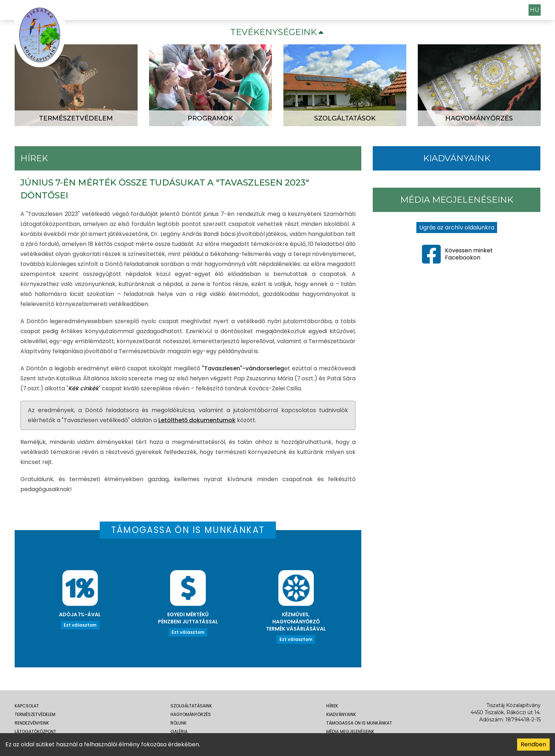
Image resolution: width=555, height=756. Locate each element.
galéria (179, 732)
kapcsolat (27, 706)
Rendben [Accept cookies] (533, 744)
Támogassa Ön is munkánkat (359, 723)
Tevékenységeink (278, 32)
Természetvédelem (35, 714)
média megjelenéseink (350, 732)
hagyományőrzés (191, 714)
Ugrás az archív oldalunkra (457, 228)
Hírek (332, 706)
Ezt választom (80, 625)
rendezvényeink (32, 723)
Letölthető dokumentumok (197, 420)
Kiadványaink (341, 714)
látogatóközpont (35, 732)
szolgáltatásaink (191, 706)
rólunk (179, 723)
